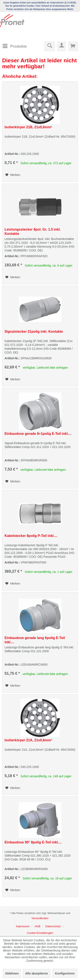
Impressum (23, 926)
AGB (37, 926)
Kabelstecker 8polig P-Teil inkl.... (31, 536)
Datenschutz (53, 926)
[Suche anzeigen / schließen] (50, 46)
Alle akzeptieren (37, 973)
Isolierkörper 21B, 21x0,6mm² (28, 127)
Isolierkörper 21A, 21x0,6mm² (28, 740)
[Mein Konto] (62, 46)
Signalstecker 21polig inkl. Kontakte (34, 332)
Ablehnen (12, 973)
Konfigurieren (65, 973)
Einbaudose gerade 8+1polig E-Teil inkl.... (38, 434)
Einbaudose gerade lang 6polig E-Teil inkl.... (35, 640)
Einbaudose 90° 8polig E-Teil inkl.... (33, 842)
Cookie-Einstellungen (40, 933)
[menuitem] (15, 46)
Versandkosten (40, 918)
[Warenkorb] (73, 46)
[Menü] (15, 46)
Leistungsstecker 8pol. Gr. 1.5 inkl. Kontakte (33, 232)
